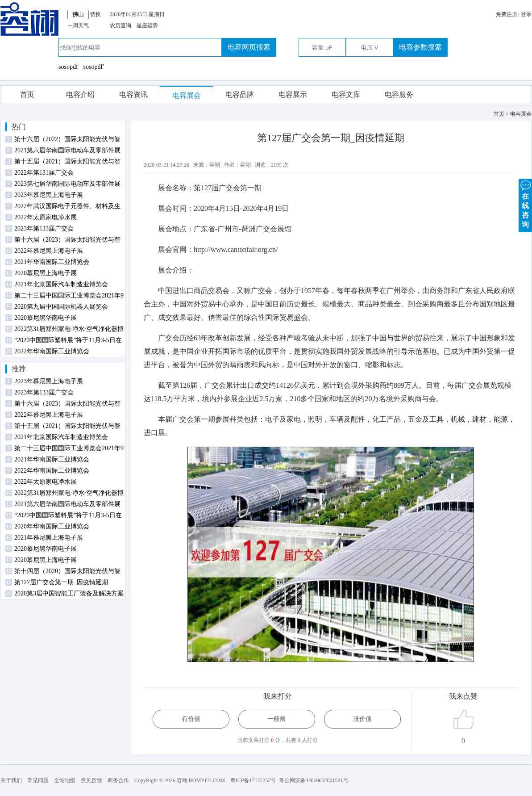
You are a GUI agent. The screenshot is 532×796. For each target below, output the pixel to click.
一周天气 (78, 25)
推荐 (19, 369)
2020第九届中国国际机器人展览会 (61, 307)
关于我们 (11, 780)
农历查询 (121, 25)
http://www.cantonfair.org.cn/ (236, 249)
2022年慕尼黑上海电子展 (49, 251)
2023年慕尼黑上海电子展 (49, 195)
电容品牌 (240, 94)
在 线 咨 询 (525, 203)
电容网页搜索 (249, 47)
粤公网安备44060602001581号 (314, 780)
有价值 (191, 719)
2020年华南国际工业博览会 (52, 526)
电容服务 (399, 94)
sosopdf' (94, 67)
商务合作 (118, 780)
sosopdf (68, 67)
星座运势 (147, 25)
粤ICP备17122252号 (253, 780)
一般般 (277, 719)
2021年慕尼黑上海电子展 (49, 538)
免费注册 (507, 14)
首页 (27, 94)
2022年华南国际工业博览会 (52, 351)
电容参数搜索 (420, 47)
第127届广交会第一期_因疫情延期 (61, 582)
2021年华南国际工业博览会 (52, 262)
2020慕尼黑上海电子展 (46, 273)
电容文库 (346, 94)
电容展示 (293, 94)
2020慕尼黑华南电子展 (46, 318)
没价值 (362, 719)
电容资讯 (133, 94)
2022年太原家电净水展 (46, 217)
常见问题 (38, 780)
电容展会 (187, 95)
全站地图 (65, 780)
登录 (526, 14)
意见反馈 (91, 780)
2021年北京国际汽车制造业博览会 (61, 284)
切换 (96, 14)
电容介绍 (80, 94)
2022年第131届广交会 (44, 173)
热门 (19, 127)
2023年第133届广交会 (44, 228)
